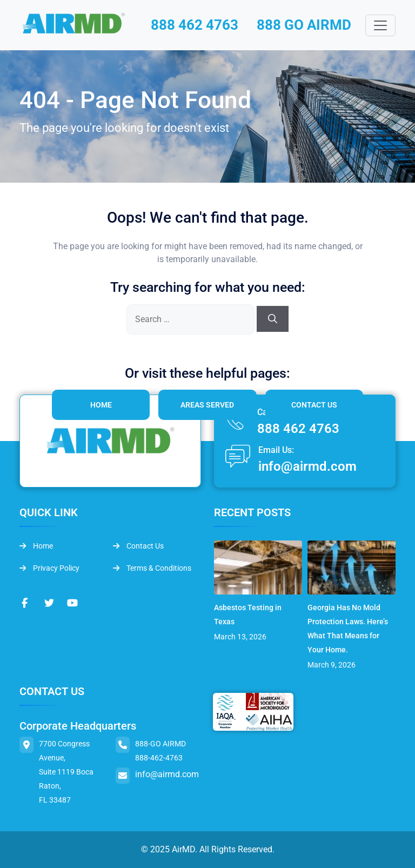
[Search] (273, 319)
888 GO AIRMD (304, 25)
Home (101, 405)
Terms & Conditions (152, 568)
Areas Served (207, 405)
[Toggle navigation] (380, 25)
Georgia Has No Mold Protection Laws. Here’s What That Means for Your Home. (348, 629)
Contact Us (314, 405)
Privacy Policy (49, 568)
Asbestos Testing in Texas (248, 615)
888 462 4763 (195, 25)
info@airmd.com (307, 466)
